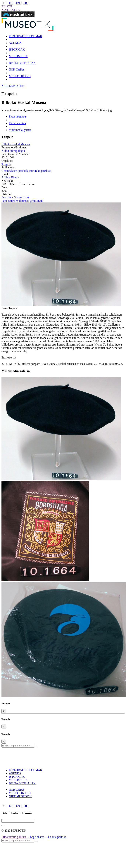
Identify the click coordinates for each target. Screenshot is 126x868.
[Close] (4, 711)
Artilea (6, 177)
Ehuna (15, 177)
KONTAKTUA (11, 10)
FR (26, 3)
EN (18, 3)
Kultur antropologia (13, 151)
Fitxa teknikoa (17, 117)
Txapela (6, 164)
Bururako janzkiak (40, 171)
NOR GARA (17, 69)
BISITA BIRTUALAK (22, 63)
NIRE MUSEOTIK (13, 86)
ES (11, 3)
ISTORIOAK (17, 50)
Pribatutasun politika (14, 837)
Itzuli (40, 201)
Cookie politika (57, 837)
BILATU (7, 6)
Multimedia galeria (20, 130)
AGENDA (15, 43)
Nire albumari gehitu (25, 201)
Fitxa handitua (17, 123)
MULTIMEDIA (18, 56)
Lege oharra (37, 837)
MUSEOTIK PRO (20, 76)
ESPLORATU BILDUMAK (26, 36)
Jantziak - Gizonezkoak (15, 197)
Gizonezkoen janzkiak (15, 171)
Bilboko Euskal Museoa (16, 144)
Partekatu (7, 201)
